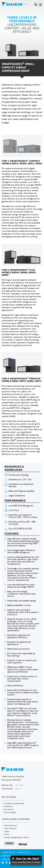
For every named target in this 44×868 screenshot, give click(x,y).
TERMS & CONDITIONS (10, 856)
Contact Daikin (10, 813)
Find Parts (8, 807)
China (7, 835)
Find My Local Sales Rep (14, 804)
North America (11, 826)
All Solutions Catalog (18, 475)
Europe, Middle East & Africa (17, 838)
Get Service (9, 810)
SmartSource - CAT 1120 (20, 480)
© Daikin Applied (9, 853)
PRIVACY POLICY (24, 853)
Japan (7, 832)
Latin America (10, 829)
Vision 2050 (6, 859)
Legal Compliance (17, 496)
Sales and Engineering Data (21, 491)
